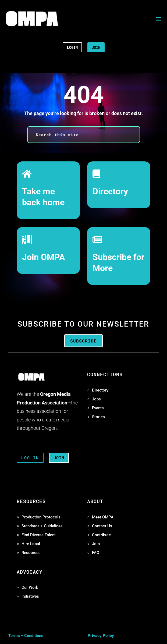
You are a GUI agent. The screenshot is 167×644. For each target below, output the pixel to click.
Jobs (96, 399)
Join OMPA (44, 257)
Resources (31, 553)
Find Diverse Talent (39, 535)
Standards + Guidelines (42, 526)
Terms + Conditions (26, 636)
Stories (98, 417)
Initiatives (30, 596)
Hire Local (31, 544)
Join (96, 544)
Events (98, 408)
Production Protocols (41, 517)
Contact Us (102, 526)
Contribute (101, 535)
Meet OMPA (103, 517)
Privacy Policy (101, 636)
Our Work (30, 587)
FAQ (96, 553)
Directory (110, 191)
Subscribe (83, 341)
